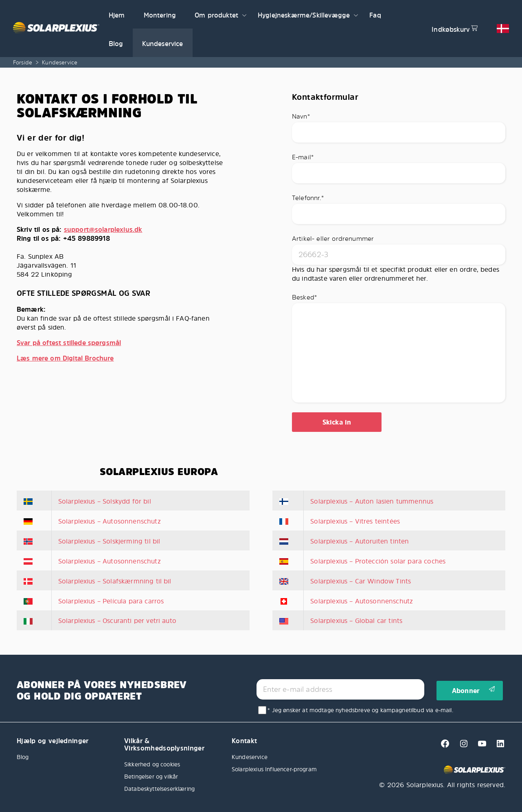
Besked (304, 297)
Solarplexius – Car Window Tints (361, 581)
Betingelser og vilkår (151, 776)
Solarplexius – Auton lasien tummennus (372, 501)
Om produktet (216, 15)
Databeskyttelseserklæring (159, 789)
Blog (116, 44)
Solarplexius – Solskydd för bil (105, 501)
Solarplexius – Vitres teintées (355, 521)
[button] (244, 14)
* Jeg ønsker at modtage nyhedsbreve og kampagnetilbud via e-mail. (360, 710)
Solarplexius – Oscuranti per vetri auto (117, 621)
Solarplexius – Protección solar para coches (378, 561)
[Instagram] (462, 746)
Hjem (117, 15)
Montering (160, 15)
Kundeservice (163, 44)
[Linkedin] (497, 746)
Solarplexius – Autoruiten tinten (360, 541)
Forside (23, 62)
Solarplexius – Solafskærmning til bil (115, 581)
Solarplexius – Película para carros (111, 601)
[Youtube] (480, 746)
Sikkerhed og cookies (152, 764)
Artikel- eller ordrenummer (333, 238)
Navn (301, 116)
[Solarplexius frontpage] (56, 29)
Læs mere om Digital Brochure (65, 358)
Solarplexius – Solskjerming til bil (109, 541)
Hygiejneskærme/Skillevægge (304, 15)
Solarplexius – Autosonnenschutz (110, 521)
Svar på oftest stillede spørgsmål (69, 343)
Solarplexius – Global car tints (356, 621)
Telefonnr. (308, 198)
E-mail (303, 157)
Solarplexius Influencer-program (274, 769)
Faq (375, 15)
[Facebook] (443, 746)
